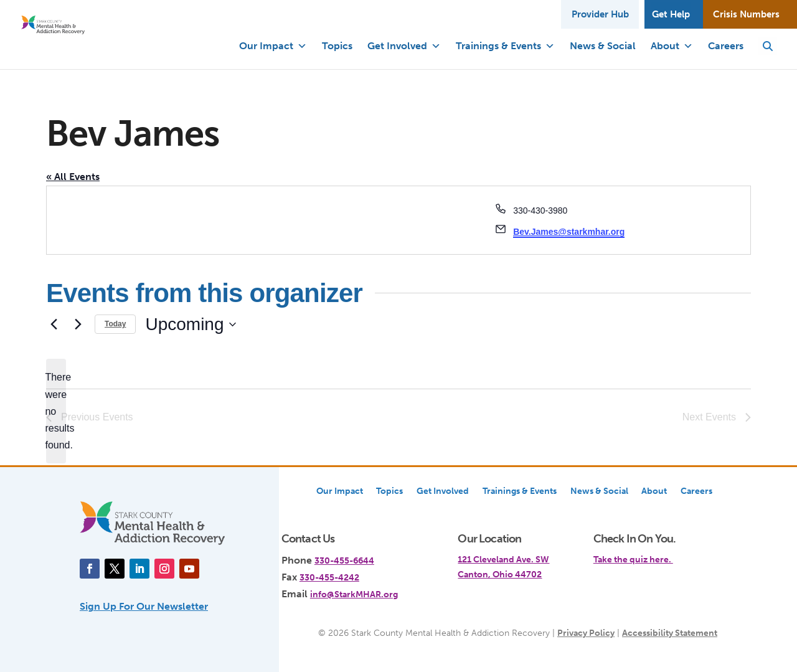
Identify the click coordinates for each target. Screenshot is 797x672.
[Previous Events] (54, 324)
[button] (768, 46)
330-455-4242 (329, 577)
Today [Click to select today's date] (115, 324)
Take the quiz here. (633, 559)
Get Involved (404, 46)
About (672, 46)
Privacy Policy (586, 633)
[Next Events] (78, 324)
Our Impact (273, 46)
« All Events (73, 177)
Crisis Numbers (746, 13)
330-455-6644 (344, 561)
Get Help (670, 13)
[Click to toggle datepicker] (190, 324)
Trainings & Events (505, 46)
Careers (726, 46)
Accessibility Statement (670, 633)
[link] (655, 552)
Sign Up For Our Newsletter (144, 606)
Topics (337, 46)
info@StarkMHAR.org (354, 594)
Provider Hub (597, 13)
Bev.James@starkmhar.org (569, 232)
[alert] (56, 411)
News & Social (603, 46)
